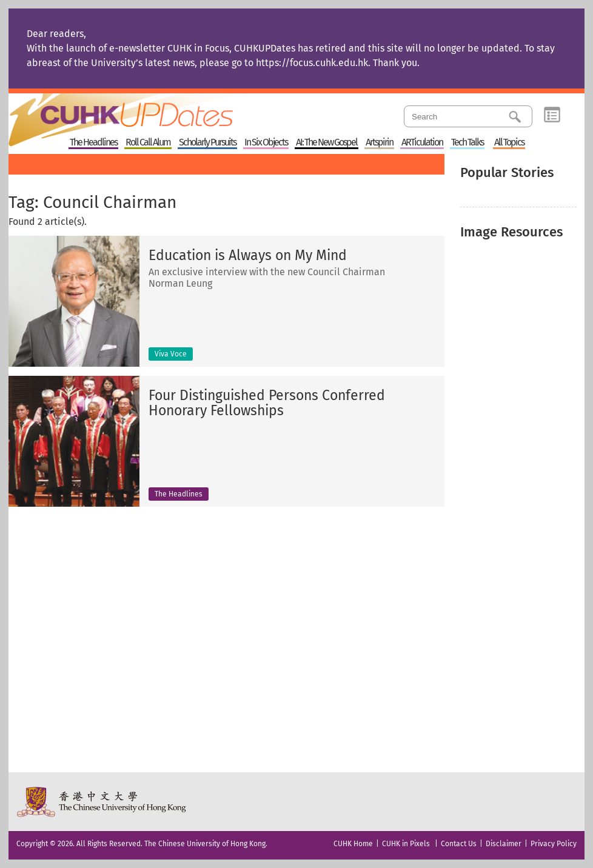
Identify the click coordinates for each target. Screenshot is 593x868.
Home (144, 112)
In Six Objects (266, 143)
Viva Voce (171, 354)
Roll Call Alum (148, 143)
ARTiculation (422, 143)
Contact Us (459, 844)
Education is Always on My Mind (248, 255)
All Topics (509, 143)
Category (552, 115)
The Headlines (93, 143)
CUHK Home (353, 844)
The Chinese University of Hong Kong (102, 802)
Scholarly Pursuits (207, 143)
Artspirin (379, 143)
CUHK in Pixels (406, 844)
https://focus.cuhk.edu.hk (312, 63)
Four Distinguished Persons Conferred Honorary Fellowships (267, 403)
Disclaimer (504, 844)
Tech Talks (467, 143)
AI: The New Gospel (327, 143)
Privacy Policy (554, 844)
